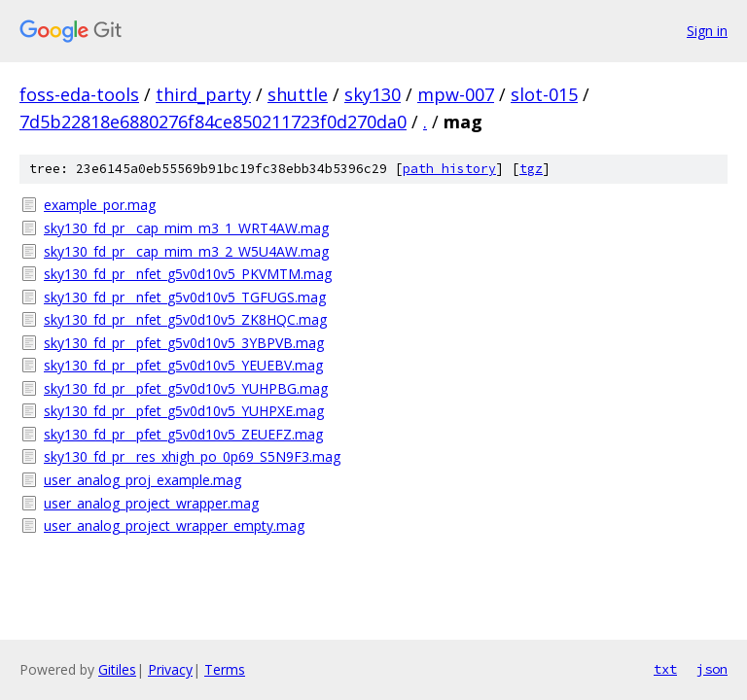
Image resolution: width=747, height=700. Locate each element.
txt (665, 669)
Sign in (707, 31)
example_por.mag (100, 205)
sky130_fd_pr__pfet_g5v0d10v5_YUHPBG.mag (186, 388)
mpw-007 (456, 94)
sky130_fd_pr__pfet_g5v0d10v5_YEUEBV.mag (183, 365)
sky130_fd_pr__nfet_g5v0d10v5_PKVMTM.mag (188, 274)
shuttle (298, 94)
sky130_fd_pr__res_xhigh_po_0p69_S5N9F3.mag (192, 456)
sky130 (373, 94)
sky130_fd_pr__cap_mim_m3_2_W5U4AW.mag (186, 251)
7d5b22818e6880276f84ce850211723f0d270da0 (213, 122)
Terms (225, 669)
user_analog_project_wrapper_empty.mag (174, 525)
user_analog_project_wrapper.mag (151, 503)
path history (449, 169)
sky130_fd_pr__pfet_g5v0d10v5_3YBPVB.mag (184, 343)
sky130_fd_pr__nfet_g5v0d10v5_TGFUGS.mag (185, 297)
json (712, 669)
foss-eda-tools (79, 94)
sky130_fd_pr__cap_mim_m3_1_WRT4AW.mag (186, 228)
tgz (531, 169)
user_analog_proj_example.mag (142, 480)
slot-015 (544, 94)
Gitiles (117, 669)
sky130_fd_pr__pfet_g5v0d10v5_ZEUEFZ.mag (183, 434)
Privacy (170, 669)
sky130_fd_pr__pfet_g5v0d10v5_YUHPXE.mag (184, 411)
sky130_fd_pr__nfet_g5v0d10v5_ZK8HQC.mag (185, 319)
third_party (203, 94)
